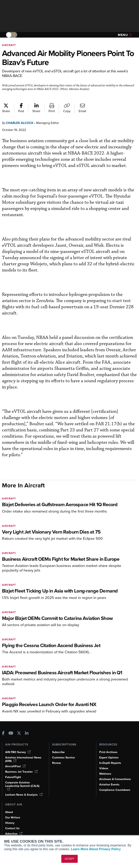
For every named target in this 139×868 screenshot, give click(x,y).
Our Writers (13, 814)
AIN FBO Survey (18, 746)
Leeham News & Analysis (22, 790)
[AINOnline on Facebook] (3, 727)
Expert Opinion (109, 751)
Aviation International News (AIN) (23, 753)
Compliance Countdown (115, 783)
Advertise (14, 831)
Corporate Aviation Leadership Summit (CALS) (23, 779)
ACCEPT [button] (70, 859)
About (9, 809)
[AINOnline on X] (19, 727)
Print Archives (109, 746)
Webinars (106, 767)
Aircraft (9, 45)
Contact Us (13, 825)
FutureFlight (13, 771)
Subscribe (59, 746)
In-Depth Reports (111, 756)
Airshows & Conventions (116, 773)
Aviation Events (110, 778)
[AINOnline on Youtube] (11, 727)
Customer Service (64, 751)
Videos (104, 762)
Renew (57, 756)
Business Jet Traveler (22, 765)
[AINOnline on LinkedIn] (27, 727)
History (10, 820)
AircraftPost (16, 760)
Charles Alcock (21, 123)
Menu (125, 35)
